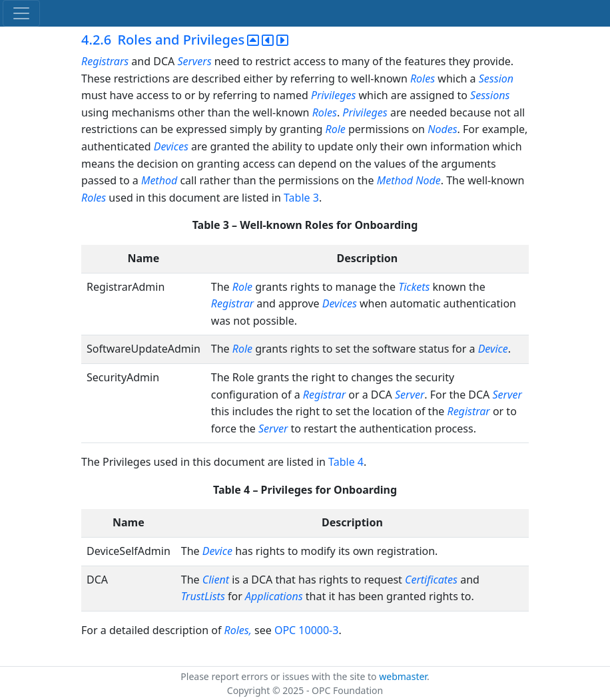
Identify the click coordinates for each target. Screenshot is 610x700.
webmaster (403, 676)
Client (216, 580)
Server (410, 395)
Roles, (238, 630)
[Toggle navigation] (21, 13)
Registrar (232, 303)
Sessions (490, 95)
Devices (171, 146)
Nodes (442, 129)
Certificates (431, 580)
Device (493, 349)
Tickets (414, 287)
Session (496, 79)
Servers (194, 61)
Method (159, 180)
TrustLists (203, 596)
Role (336, 129)
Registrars (105, 61)
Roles (423, 79)
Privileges (333, 95)
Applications (274, 596)
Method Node (409, 180)
